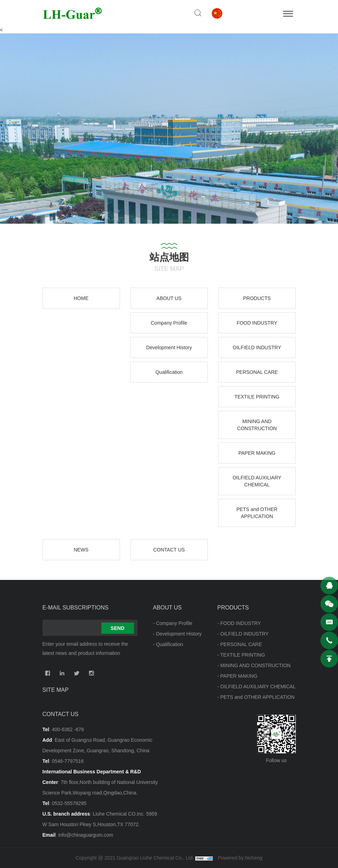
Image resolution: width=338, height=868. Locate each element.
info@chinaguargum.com (86, 835)
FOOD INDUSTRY (257, 323)
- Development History (177, 634)
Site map (56, 690)
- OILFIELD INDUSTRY (243, 634)
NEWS (81, 550)
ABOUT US (169, 298)
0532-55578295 (69, 803)
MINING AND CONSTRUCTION (257, 425)
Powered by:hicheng (240, 858)
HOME (81, 298)
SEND (118, 628)
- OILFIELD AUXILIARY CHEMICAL (257, 687)
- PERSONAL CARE (240, 644)
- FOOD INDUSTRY (239, 623)
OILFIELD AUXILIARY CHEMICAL (257, 481)
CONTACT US (169, 550)
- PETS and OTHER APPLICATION (256, 697)
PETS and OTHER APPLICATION (257, 513)
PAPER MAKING (257, 453)
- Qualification (168, 644)
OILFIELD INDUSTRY (257, 347)
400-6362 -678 (68, 729)
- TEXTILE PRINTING (241, 655)
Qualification (169, 372)
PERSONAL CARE (257, 372)
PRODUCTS (257, 298)
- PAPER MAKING (237, 676)
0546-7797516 (68, 761)
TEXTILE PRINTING (257, 397)
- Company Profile (173, 623)
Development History (169, 347)
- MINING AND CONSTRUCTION (254, 665)
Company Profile (169, 323)
